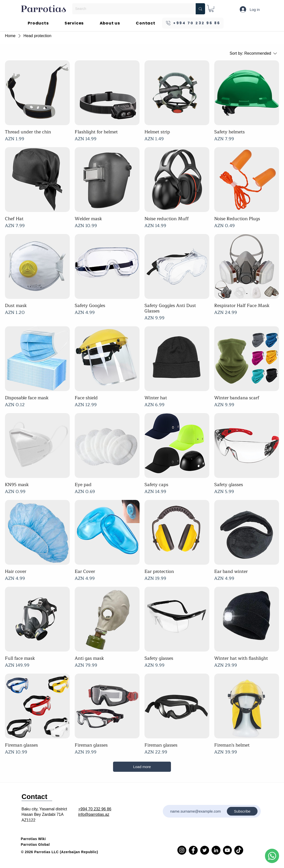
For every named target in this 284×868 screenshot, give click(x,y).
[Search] (130, 9)
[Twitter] (205, 850)
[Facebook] (193, 850)
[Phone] (272, 856)
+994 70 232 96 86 (95, 809)
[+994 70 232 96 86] (193, 23)
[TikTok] (239, 850)
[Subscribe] (242, 811)
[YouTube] (227, 850)
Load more (142, 767)
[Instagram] (182, 850)
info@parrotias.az (94, 814)
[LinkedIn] (216, 850)
